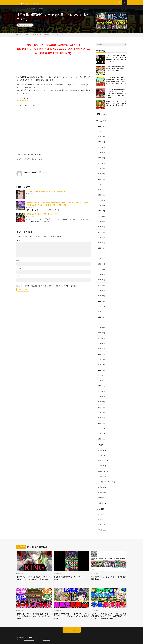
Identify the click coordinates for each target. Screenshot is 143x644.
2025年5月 (102, 161)
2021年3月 (102, 422)
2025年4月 (102, 166)
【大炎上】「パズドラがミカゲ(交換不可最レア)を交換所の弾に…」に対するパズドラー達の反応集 (33, 615)
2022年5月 (102, 349)
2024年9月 (102, 203)
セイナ (100, 464)
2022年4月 (102, 354)
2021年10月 (102, 386)
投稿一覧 (44, 176)
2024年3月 (102, 234)
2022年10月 (102, 323)
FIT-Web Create (30, 639)
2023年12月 (102, 250)
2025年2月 (102, 177)
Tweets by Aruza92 (23, 104)
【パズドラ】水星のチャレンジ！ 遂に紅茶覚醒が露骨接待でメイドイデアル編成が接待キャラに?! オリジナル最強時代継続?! (109, 615)
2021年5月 (102, 412)
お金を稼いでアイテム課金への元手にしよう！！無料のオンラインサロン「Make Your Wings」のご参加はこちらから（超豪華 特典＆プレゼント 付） (54, 53)
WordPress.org (103, 528)
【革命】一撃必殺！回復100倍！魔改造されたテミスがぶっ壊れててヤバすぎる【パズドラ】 (116, 72)
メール (19, 272)
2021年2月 (102, 427)
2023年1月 (102, 307)
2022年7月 (102, 339)
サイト (19, 280)
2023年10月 (102, 260)
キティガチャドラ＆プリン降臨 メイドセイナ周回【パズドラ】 (109, 576)
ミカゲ (30, 29)
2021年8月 (102, 396)
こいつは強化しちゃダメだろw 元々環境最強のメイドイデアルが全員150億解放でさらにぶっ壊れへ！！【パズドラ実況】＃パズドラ (116, 85)
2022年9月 (102, 328)
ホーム (19, 10)
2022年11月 (102, 318)
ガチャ (100, 454)
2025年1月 (102, 182)
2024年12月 (102, 187)
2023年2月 (102, 302)
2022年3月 (102, 359)
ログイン (101, 512)
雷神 (100, 496)
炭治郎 (43, 10)
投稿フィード (103, 517)
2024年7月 (102, 213)
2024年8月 (102, 208)
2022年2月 (102, 365)
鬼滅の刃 (35, 10)
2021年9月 (102, 391)
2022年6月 (102, 344)
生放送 (100, 491)
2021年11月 (102, 380)
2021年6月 (102, 406)
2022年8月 (102, 333)
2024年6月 (102, 218)
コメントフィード (104, 522)
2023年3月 (102, 297)
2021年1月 (102, 433)
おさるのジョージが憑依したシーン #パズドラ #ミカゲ (46, 195)
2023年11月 (102, 255)
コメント (19, 244)
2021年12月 (102, 375)
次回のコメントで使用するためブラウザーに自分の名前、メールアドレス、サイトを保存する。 (47, 290)
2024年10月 (102, 198)
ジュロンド (102, 459)
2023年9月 (102, 265)
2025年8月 (102, 145)
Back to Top (71, 630)
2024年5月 (102, 224)
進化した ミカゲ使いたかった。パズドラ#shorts (71, 576)
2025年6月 (102, 156)
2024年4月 (102, 229)
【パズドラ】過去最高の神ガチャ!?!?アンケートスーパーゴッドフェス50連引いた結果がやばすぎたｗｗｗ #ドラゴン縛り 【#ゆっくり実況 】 (116, 97)
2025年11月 (102, 130)
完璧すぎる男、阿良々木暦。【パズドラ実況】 (43, 218)
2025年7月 (102, 151)
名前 (18, 264)
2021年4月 (102, 417)
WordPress (47, 639)
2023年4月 (102, 292)
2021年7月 (102, 401)
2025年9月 (102, 140)
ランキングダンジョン (105, 480)
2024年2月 (102, 239)
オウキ (100, 449)
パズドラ (27, 10)
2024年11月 (102, 192)
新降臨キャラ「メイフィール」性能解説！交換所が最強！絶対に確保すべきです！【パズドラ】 (116, 107)
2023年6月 (102, 281)
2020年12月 (102, 438)
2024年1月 (102, 245)
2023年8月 (102, 271)
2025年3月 (102, 171)
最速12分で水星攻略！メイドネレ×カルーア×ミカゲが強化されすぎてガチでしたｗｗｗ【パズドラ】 (71, 615)
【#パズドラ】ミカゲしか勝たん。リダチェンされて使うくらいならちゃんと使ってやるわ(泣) (34, 577)
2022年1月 (102, 370)
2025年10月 (102, 135)
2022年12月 (102, 312)
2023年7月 (102, 276)
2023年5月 (102, 286)
